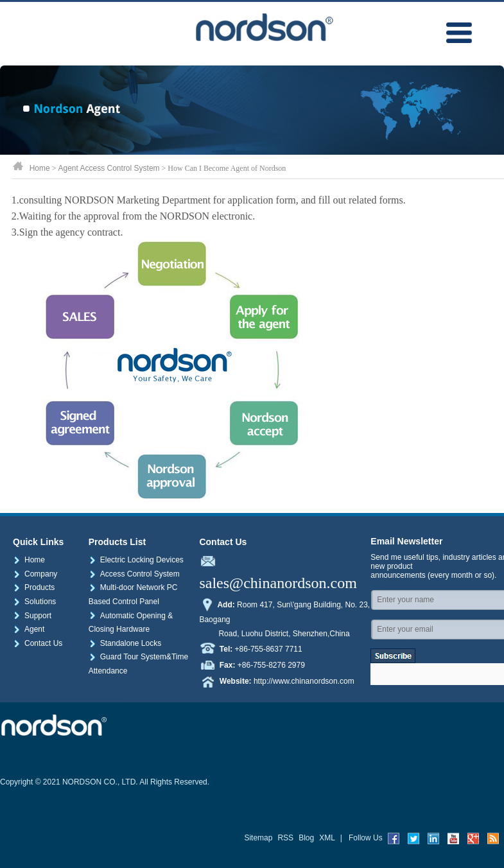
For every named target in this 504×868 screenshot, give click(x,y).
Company (35, 574)
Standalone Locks (125, 643)
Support (32, 616)
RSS (285, 838)
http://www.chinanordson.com (304, 681)
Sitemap (258, 838)
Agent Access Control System (109, 168)
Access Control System (134, 574)
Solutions (34, 602)
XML (327, 838)
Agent (29, 629)
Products (34, 587)
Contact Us (38, 643)
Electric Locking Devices (136, 560)
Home (40, 168)
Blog (306, 838)
